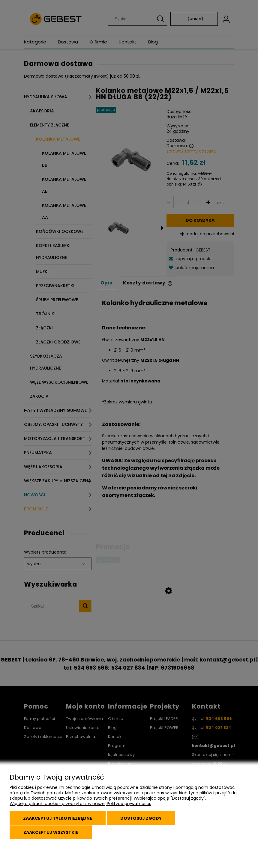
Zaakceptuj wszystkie (51, 833)
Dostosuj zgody (144, 819)
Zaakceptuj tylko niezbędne (58, 819)
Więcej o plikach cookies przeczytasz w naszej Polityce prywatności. (80, 805)
